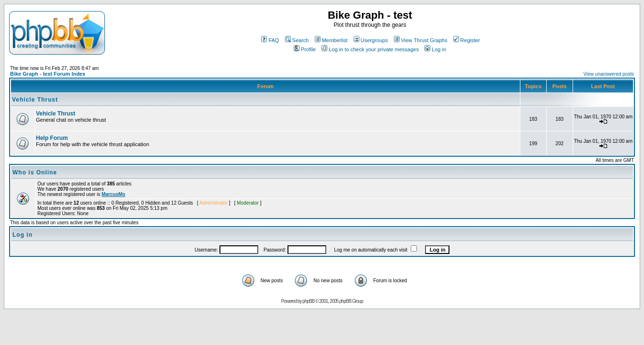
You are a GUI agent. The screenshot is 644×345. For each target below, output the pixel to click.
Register (467, 40)
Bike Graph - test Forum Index (48, 74)
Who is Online (35, 172)
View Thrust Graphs (421, 40)
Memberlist (331, 40)
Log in (435, 49)
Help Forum (52, 138)
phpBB (308, 301)
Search (297, 40)
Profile (305, 49)
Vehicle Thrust (35, 100)
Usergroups (371, 40)
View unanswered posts (609, 74)
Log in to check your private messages (370, 49)
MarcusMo (113, 194)
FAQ (270, 40)
